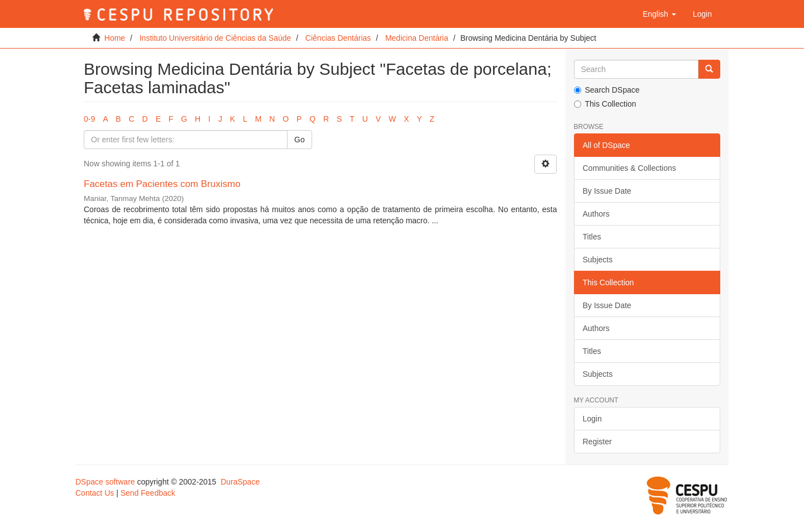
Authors (596, 214)
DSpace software (105, 482)
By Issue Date (607, 191)
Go (300, 140)
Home (115, 38)
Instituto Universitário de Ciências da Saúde (216, 38)
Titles (592, 237)
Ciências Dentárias (338, 38)
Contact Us (95, 493)
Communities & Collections (630, 168)
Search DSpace (607, 90)
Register (597, 442)
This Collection (605, 104)
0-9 (89, 119)
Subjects (598, 260)
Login (592, 419)
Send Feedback (148, 493)
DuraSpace (240, 482)
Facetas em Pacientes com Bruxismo (162, 184)
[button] (659, 14)
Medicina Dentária (417, 38)
